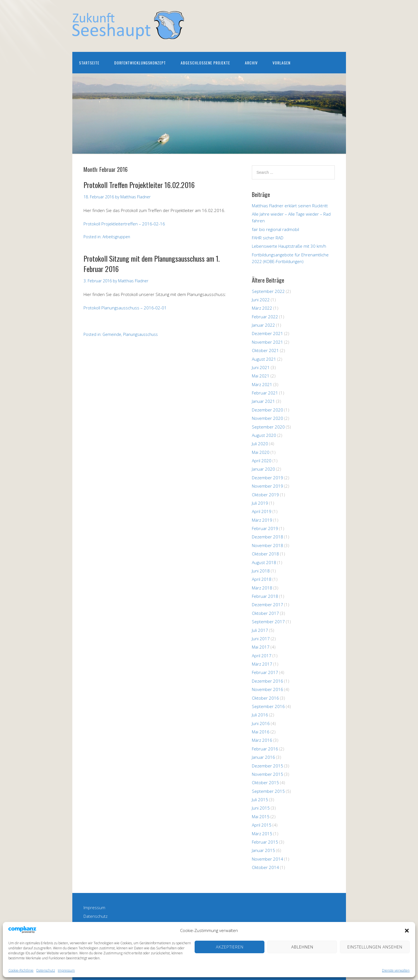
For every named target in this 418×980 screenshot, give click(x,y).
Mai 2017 (261, 647)
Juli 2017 (260, 630)
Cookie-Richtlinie (21, 970)
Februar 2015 (265, 842)
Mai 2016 (261, 732)
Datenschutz (46, 970)
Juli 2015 (260, 800)
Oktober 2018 (265, 554)
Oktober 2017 (265, 613)
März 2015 (262, 834)
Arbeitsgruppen (116, 237)
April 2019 (262, 511)
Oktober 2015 (265, 782)
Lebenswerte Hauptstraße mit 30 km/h (289, 246)
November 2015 (267, 774)
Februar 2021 (265, 393)
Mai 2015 (261, 817)
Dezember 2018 (267, 537)
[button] (407, 931)
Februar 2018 (265, 596)
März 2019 (262, 520)
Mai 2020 (261, 452)
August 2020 (264, 435)
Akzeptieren (230, 947)
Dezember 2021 (267, 333)
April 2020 (262, 461)
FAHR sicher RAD (268, 238)
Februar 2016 (265, 749)
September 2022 (268, 291)
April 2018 (262, 579)
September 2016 (268, 706)
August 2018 (264, 562)
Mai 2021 (261, 376)
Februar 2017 (265, 672)
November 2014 (267, 859)
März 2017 (262, 664)
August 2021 (264, 359)
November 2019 (267, 486)
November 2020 (267, 418)
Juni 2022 (261, 300)
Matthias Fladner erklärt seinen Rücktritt (290, 206)
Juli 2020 (260, 444)
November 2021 (267, 342)
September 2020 (268, 427)
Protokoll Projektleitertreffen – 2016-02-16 (124, 224)
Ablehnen (302, 947)
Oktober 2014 (265, 867)
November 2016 (267, 689)
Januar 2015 (263, 850)
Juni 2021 (261, 367)
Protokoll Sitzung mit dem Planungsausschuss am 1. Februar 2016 (152, 263)
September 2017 (268, 622)
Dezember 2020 (267, 410)
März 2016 (262, 740)
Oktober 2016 (265, 698)
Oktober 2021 (265, 350)
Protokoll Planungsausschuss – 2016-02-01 (125, 308)
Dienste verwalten (396, 970)
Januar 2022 (263, 325)
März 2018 (262, 588)
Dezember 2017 (267, 605)
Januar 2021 (263, 401)
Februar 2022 (265, 317)
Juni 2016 (261, 723)
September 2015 (268, 791)
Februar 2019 (265, 528)
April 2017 (262, 656)
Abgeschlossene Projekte (205, 63)
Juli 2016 (260, 715)
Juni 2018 (261, 571)
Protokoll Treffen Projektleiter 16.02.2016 (139, 185)
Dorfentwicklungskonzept (140, 63)
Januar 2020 (263, 469)
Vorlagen (281, 63)
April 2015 (262, 825)
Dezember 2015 (267, 766)
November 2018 (267, 545)
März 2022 (262, 308)
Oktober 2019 (265, 495)
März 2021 (262, 384)
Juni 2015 (261, 808)
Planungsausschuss (140, 334)
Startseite (89, 63)
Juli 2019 (260, 503)
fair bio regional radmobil (275, 229)
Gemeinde (112, 334)
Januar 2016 (263, 757)
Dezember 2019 (267, 478)
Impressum (66, 970)
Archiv (251, 63)
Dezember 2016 (267, 681)
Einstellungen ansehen (375, 947)
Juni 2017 (261, 639)
